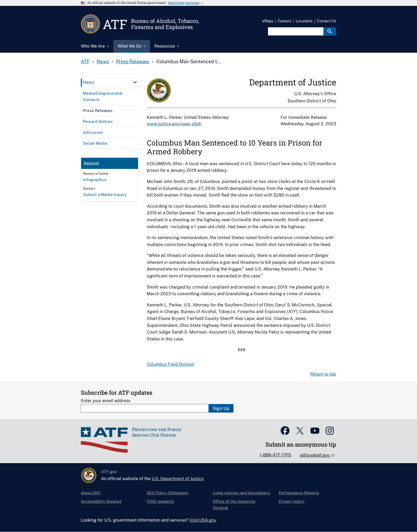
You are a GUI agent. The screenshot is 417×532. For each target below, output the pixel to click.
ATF (85, 62)
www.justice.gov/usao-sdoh (174, 124)
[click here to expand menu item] (135, 82)
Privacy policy (292, 501)
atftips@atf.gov (315, 455)
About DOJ (91, 493)
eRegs (268, 21)
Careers (284, 21)
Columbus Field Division (170, 364)
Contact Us (327, 21)
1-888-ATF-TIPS (275, 455)
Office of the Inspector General (234, 504)
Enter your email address (106, 401)
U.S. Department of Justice (178, 479)
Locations (304, 21)
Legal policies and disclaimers (241, 493)
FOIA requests (160, 501)
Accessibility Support (101, 501)
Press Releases (133, 62)
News (103, 62)
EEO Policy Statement (168, 493)
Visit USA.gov (203, 520)
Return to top (323, 374)
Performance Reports (299, 493)
